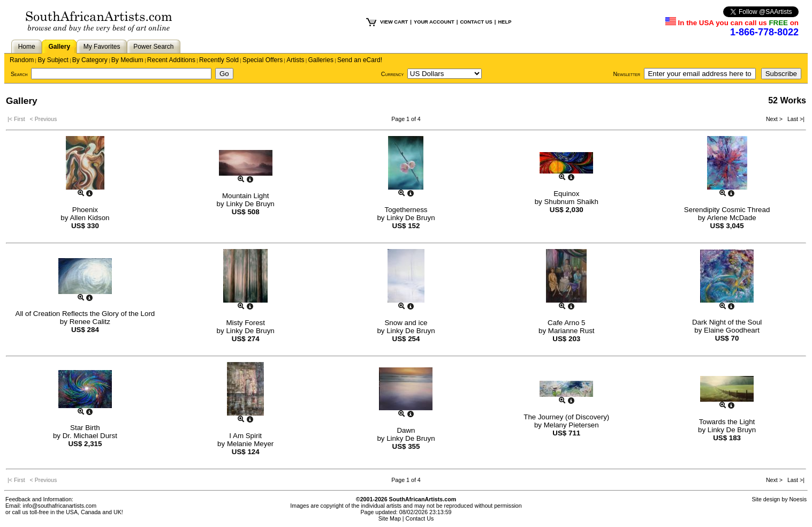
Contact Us (420, 518)
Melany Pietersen (571, 425)
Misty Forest (245, 323)
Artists (295, 60)
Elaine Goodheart (732, 330)
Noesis (798, 499)
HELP (504, 22)
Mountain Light (245, 196)
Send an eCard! (360, 60)
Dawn (406, 430)
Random (22, 60)
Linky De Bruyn (250, 204)
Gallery (59, 47)
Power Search (153, 47)
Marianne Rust (571, 331)
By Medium (127, 60)
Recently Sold (219, 60)
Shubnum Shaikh (571, 202)
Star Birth (85, 428)
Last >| (794, 119)
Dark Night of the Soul (727, 322)
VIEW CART (394, 22)
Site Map (390, 518)
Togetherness (406, 210)
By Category (90, 60)
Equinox (566, 194)
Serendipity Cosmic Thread (727, 210)
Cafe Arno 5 (566, 323)
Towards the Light (727, 422)
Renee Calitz (90, 322)
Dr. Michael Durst (90, 436)
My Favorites (102, 47)
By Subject (53, 60)
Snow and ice (406, 323)
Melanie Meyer (250, 444)
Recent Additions (171, 60)
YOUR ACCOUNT (434, 22)
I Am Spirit (245, 436)
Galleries (321, 60)
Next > (775, 119)
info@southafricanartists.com (60, 506)
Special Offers (263, 60)
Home (27, 47)
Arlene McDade (732, 218)
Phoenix (85, 210)
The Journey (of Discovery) (566, 417)
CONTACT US (476, 22)
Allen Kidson (89, 218)
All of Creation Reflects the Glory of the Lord (85, 314)
